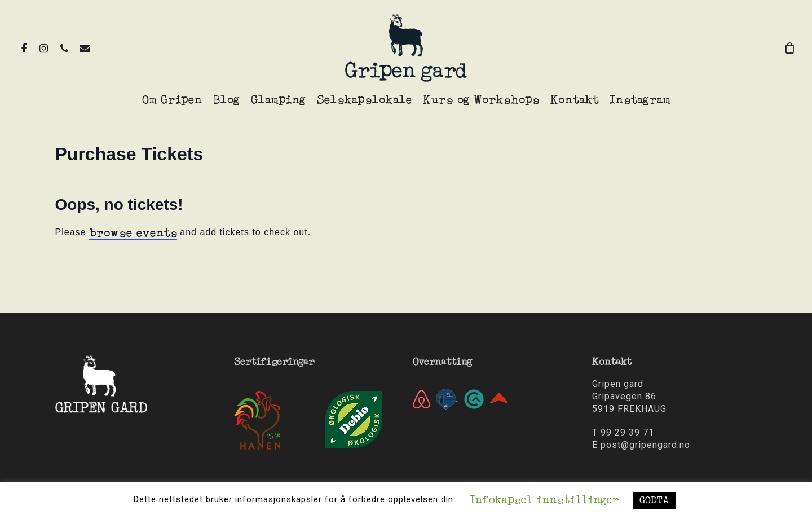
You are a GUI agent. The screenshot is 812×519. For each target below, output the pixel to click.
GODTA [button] (654, 501)
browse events (133, 233)
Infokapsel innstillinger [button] (544, 500)
